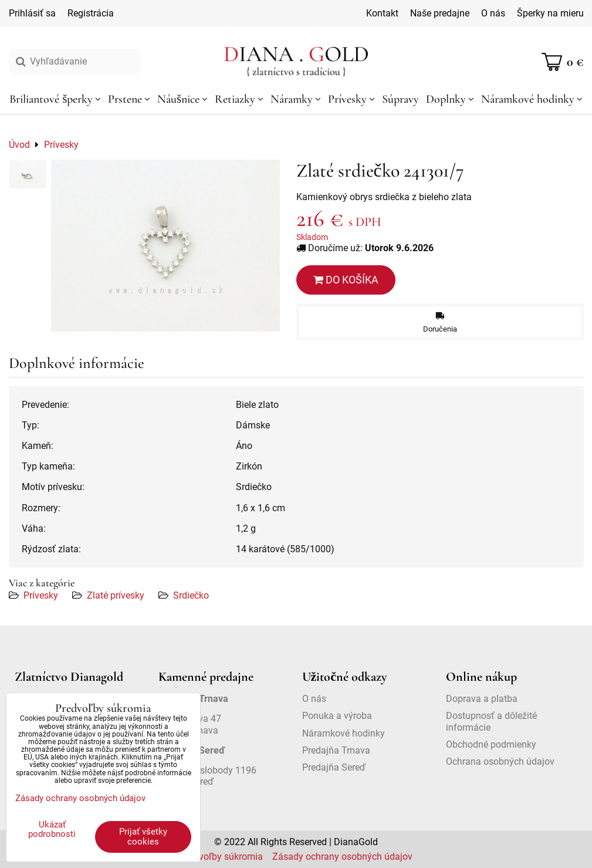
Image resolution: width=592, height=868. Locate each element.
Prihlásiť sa (32, 13)
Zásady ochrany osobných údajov (342, 857)
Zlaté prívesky (116, 595)
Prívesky (41, 595)
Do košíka (346, 280)
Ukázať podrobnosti (52, 830)
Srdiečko (191, 595)
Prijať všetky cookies (143, 837)
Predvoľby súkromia (221, 857)
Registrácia (91, 13)
